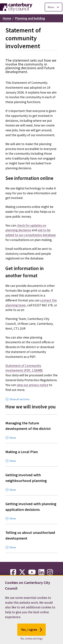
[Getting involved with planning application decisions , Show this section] (32, 510)
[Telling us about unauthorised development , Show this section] (32, 538)
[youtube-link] (32, 572)
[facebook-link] (13, 572)
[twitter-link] (22, 572)
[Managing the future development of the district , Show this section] (32, 429)
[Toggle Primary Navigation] (54, 7)
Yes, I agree (32, 635)
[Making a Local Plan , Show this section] (32, 455)
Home (7, 18)
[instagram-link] (50, 572)
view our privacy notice (33, 385)
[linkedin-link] (41, 572)
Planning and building (30, 18)
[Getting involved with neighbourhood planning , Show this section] (32, 481)
